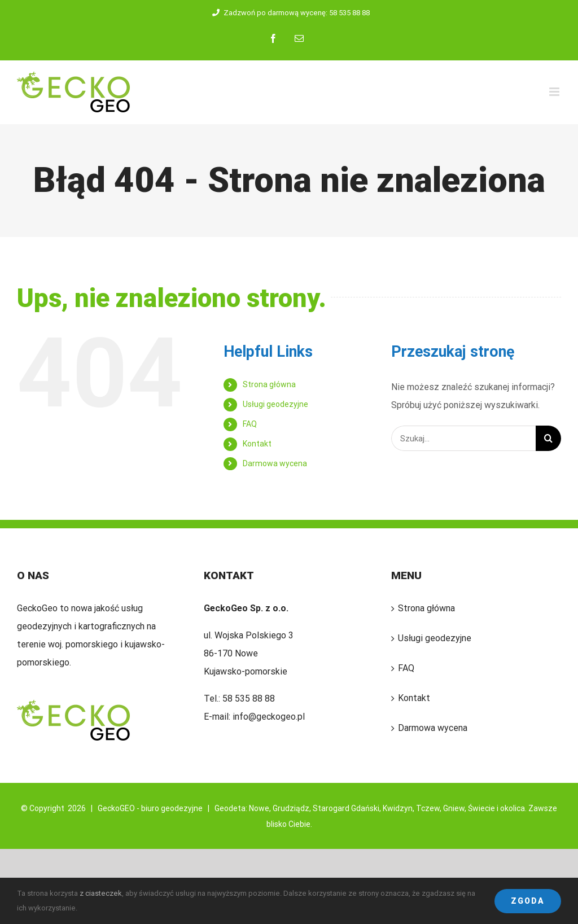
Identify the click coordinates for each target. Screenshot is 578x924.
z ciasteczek (101, 893)
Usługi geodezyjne (275, 404)
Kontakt (257, 444)
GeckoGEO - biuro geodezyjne (150, 808)
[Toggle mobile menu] (555, 92)
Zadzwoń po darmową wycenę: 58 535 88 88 (289, 13)
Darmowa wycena (275, 463)
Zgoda (528, 901)
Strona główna (269, 384)
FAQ (250, 424)
